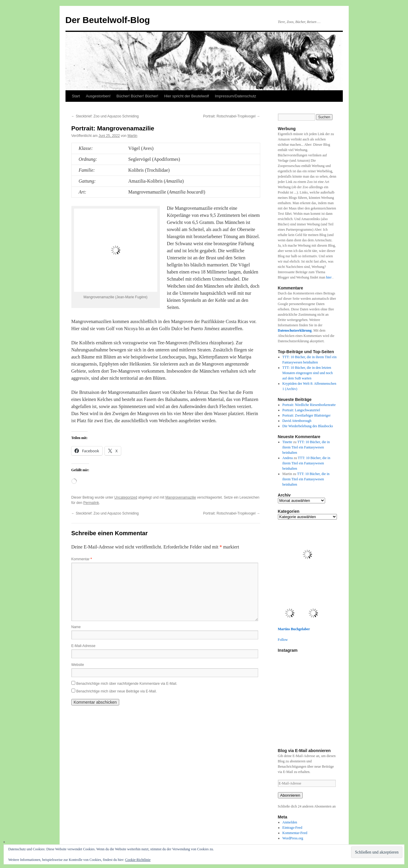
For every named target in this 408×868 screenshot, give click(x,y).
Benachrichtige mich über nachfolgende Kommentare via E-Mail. (127, 684)
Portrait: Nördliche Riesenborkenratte (309, 405)
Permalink (91, 503)
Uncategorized (126, 497)
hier (329, 277)
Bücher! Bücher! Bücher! (137, 96)
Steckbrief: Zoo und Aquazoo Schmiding (105, 116)
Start (76, 96)
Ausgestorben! (98, 96)
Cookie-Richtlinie (138, 860)
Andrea (287, 458)
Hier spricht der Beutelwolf (186, 96)
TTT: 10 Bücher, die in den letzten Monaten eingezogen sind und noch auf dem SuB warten (308, 373)
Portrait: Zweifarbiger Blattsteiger (306, 415)
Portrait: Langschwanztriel (301, 410)
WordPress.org (293, 838)
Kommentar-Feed (295, 833)
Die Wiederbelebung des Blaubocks (308, 426)
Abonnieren (290, 795)
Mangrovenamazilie (181, 497)
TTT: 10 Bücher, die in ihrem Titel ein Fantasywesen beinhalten (306, 447)
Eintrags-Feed (292, 828)
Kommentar (82, 559)
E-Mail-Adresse (83, 646)
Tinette (287, 442)
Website (78, 665)
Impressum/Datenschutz (235, 96)
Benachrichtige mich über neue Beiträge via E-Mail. (117, 691)
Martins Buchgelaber (294, 629)
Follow (283, 640)
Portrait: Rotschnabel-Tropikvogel (232, 116)
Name (76, 627)
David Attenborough (297, 421)
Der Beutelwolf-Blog (108, 20)
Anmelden (290, 822)
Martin (132, 136)
